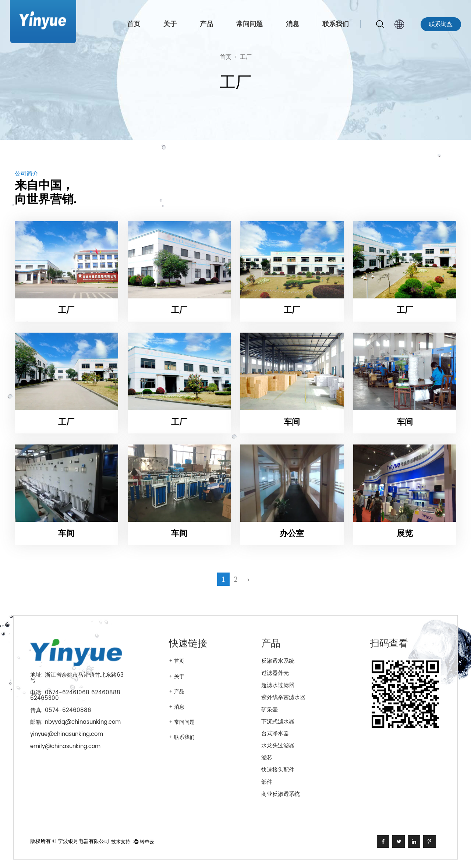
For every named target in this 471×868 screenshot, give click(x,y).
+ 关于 (177, 677)
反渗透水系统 (278, 661)
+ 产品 (177, 692)
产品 (206, 24)
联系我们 (336, 24)
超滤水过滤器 (278, 685)
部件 (267, 782)
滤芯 (267, 758)
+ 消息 (177, 707)
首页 (134, 24)
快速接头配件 (278, 770)
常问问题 (249, 24)
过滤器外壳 (275, 673)
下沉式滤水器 (278, 722)
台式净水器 (275, 734)
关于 (170, 24)
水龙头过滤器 (278, 746)
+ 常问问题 (182, 722)
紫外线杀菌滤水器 (283, 697)
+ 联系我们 (182, 737)
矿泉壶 (270, 710)
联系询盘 (441, 24)
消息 (293, 24)
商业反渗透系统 (281, 794)
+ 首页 (177, 661)
